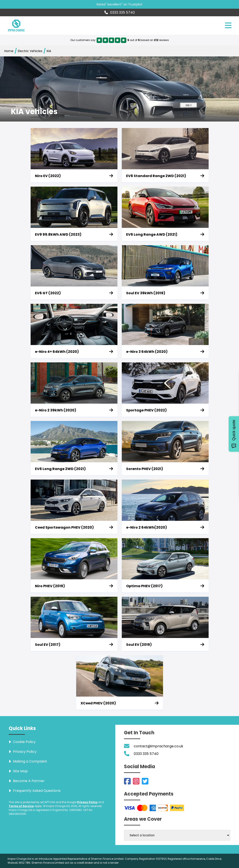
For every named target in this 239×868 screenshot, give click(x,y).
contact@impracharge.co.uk (158, 746)
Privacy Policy (87, 802)
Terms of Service (21, 806)
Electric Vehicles (30, 51)
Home (9, 51)
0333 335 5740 (120, 12)
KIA (49, 51)
